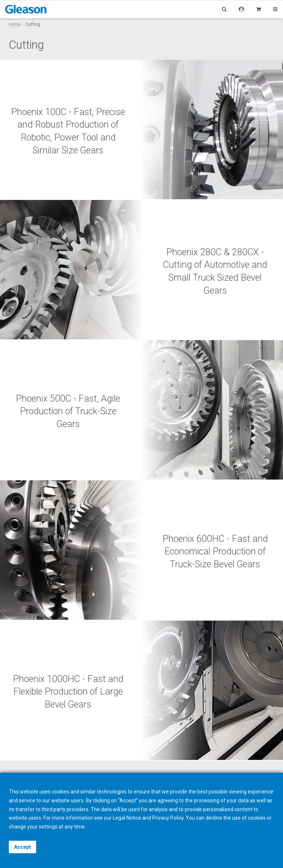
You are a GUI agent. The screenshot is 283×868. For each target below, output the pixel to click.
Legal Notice (127, 818)
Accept (22, 847)
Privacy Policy (168, 818)
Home (15, 24)
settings (48, 827)
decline (214, 818)
